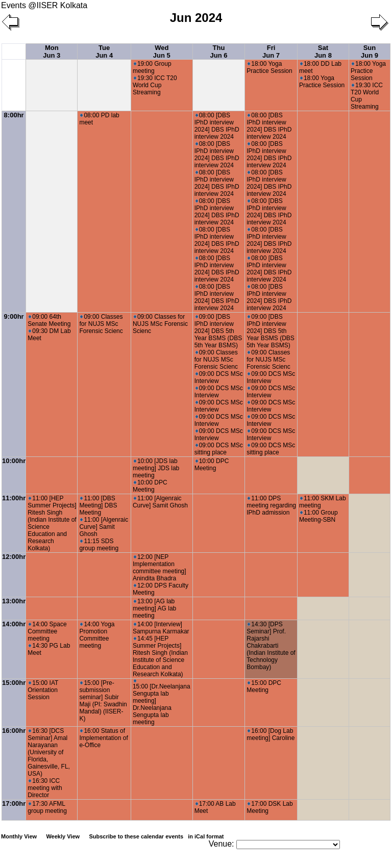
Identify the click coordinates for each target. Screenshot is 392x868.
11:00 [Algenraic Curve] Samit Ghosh (104, 527)
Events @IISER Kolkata (44, 5)
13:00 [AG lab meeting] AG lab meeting (154, 608)
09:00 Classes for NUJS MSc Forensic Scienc (101, 324)
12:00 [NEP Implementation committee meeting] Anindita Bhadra (160, 568)
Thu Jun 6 (218, 52)
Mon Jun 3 (52, 52)
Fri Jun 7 (271, 52)
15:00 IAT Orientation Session (43, 690)
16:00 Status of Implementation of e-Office (103, 738)
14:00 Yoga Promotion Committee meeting (97, 635)
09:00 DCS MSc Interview (219, 377)
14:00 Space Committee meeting (47, 631)
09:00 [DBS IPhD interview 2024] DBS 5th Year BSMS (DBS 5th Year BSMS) (218, 331)
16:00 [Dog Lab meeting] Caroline (271, 734)
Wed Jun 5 (162, 52)
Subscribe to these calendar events (157, 836)
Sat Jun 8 (323, 52)
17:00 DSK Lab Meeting (269, 807)
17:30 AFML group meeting (47, 807)
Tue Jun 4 (104, 52)
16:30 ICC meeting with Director (45, 788)
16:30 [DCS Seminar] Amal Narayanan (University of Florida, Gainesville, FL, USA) (49, 752)
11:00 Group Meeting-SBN (318, 516)
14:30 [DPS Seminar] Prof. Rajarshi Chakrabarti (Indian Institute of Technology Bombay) (271, 646)
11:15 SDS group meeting (99, 545)
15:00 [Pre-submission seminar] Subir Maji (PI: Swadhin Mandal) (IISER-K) (103, 701)
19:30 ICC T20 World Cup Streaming (155, 85)
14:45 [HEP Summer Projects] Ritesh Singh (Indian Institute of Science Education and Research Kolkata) (160, 656)
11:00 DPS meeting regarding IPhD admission (271, 505)
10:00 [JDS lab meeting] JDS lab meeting (156, 468)
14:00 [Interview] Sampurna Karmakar (161, 628)
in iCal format (206, 836)
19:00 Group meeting (152, 67)
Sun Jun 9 (370, 52)
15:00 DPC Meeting (264, 686)
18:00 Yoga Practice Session (269, 67)
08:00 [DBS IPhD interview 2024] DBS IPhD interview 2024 (217, 126)
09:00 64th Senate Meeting (49, 320)
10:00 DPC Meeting (150, 486)
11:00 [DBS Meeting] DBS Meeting (98, 505)
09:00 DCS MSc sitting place (219, 449)
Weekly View (63, 836)
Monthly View (19, 836)
